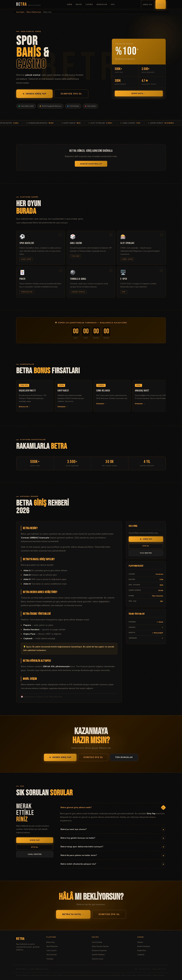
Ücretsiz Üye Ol (71, 94)
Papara (140, 942)
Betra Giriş (51, 942)
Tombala (50, 959)
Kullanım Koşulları (99, 950)
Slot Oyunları (52, 955)
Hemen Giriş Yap (34, 94)
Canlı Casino (51, 950)
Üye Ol (161, 4)
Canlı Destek (97, 942)
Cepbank (141, 955)
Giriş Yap (148, 5)
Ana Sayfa (20, 12)
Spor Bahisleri (52, 946)
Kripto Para (142, 950)
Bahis (79, 4)
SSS (113, 4)
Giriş (70, 4)
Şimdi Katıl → (139, 93)
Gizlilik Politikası (98, 955)
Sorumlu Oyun (98, 959)
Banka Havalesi (144, 946)
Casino (89, 4)
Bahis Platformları (34, 12)
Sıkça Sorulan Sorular (100, 946)
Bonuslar (102, 4)
